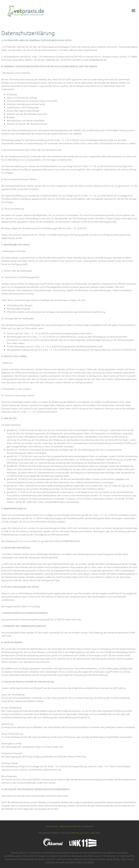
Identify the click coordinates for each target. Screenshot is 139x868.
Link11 (87, 833)
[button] (134, 11)
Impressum (88, 826)
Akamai (76, 833)
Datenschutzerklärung (70, 826)
